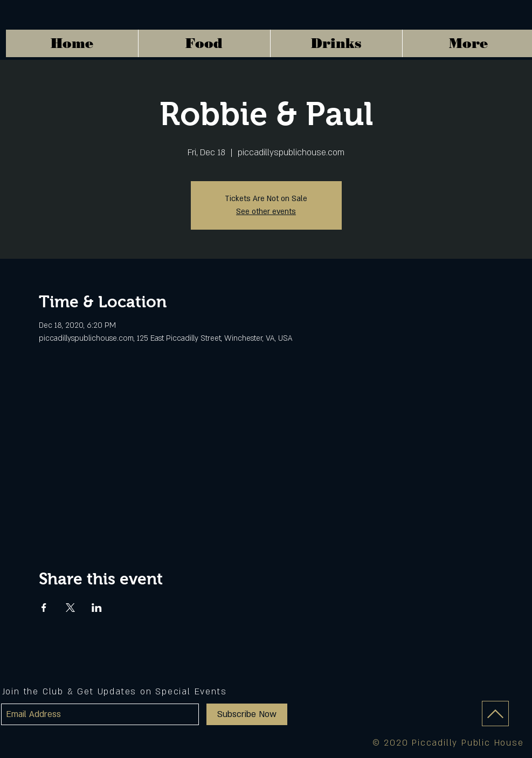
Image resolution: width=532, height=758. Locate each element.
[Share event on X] (70, 608)
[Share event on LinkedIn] (97, 608)
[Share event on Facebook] (44, 608)
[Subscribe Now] (247, 714)
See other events (266, 212)
